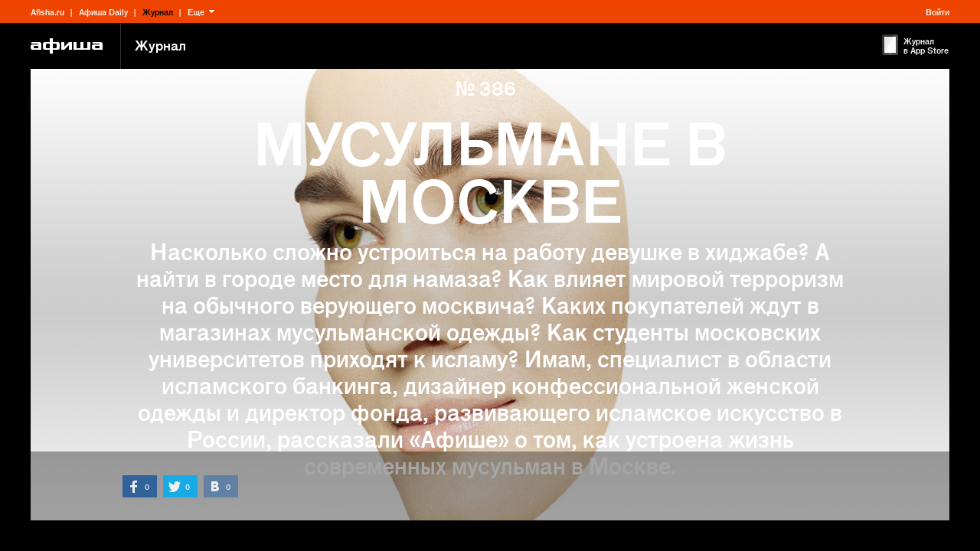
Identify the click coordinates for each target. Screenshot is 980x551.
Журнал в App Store (926, 45)
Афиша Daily (103, 11)
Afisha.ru (47, 11)
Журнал (158, 11)
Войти (938, 11)
